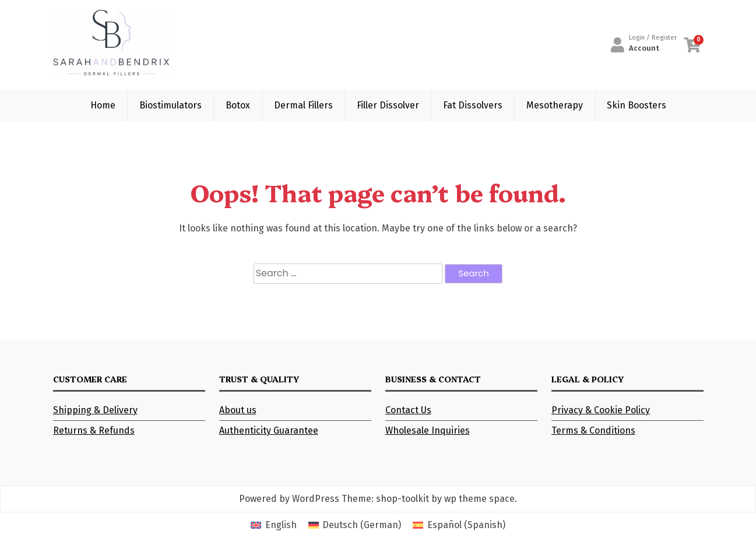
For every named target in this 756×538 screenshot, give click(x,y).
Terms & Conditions (593, 430)
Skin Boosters (637, 105)
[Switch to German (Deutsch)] (355, 525)
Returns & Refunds (94, 430)
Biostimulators (170, 105)
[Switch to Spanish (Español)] (459, 525)
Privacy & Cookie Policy (601, 410)
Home (103, 105)
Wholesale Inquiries (428, 430)
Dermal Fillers (303, 105)
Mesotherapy (555, 105)
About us (238, 410)
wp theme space (479, 499)
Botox (238, 105)
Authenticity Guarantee (269, 430)
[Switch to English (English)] (273, 525)
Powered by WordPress (289, 499)
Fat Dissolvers (473, 105)
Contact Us (408, 410)
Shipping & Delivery (95, 410)
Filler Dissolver (388, 105)
